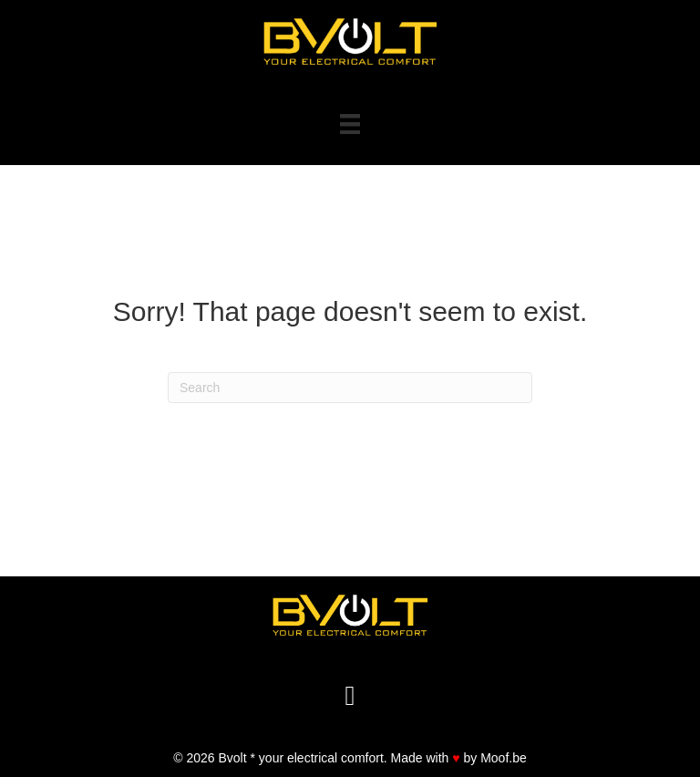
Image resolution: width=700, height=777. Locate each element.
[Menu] (350, 124)
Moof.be (504, 758)
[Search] (350, 388)
